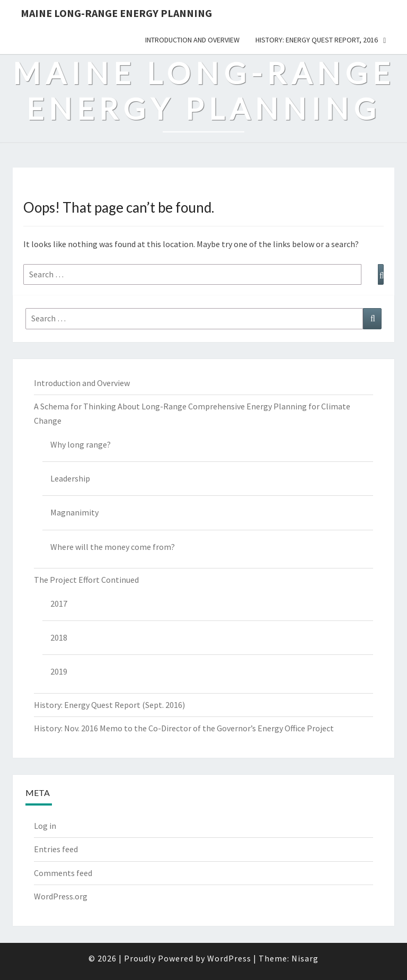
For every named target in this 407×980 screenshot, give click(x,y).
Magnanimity (74, 512)
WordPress (229, 958)
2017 (59, 603)
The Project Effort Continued (86, 580)
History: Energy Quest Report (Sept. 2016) (109, 705)
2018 (59, 637)
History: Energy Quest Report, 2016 (317, 40)
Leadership (70, 478)
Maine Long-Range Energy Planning (116, 13)
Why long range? (81, 444)
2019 (59, 671)
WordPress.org (61, 896)
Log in (45, 826)
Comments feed (63, 873)
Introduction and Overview (192, 40)
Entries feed (56, 849)
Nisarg (305, 958)
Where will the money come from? (113, 547)
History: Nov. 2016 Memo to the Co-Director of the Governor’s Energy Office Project (184, 728)
